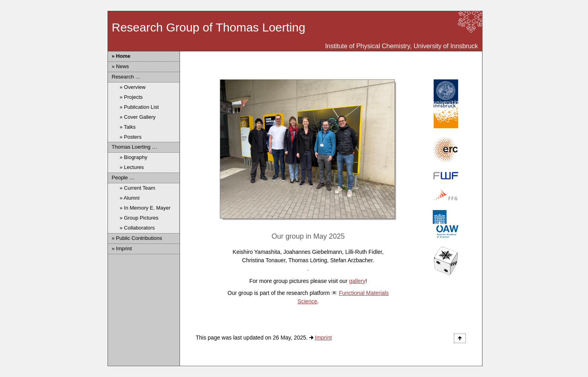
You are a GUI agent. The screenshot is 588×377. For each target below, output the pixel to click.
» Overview (133, 87)
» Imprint (122, 248)
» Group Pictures (139, 218)
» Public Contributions (137, 238)
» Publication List (139, 107)
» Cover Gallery (138, 117)
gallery (357, 281)
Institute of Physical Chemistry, (369, 46)
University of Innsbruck (446, 46)
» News (120, 66)
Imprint (323, 338)
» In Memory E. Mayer (145, 208)
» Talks (128, 127)
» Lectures (132, 167)
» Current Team (138, 188)
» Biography (134, 157)
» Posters (131, 137)
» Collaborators (137, 228)
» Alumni (130, 198)
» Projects (131, 97)
